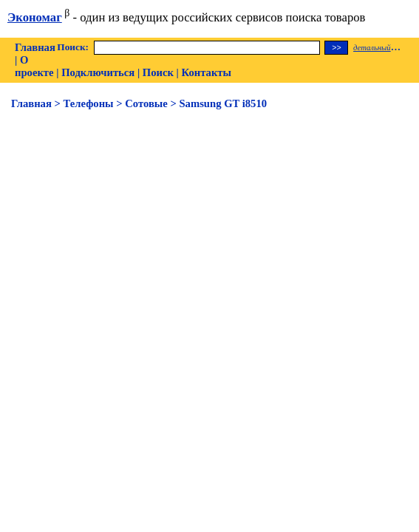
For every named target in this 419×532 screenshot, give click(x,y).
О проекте (34, 66)
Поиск (158, 72)
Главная (35, 47)
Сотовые (146, 103)
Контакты (207, 72)
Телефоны (89, 103)
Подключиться (98, 72)
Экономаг (35, 17)
